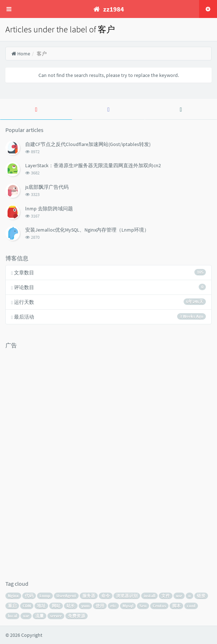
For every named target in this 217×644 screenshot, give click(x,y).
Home (21, 54)
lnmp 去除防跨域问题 (49, 209)
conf (191, 606)
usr (179, 596)
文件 (166, 596)
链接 (201, 596)
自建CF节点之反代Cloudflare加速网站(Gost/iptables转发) (88, 144)
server (56, 616)
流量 (40, 616)
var (26, 616)
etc (113, 606)
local (12, 616)
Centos (159, 606)
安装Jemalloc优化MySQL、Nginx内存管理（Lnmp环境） (87, 230)
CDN (27, 606)
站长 (71, 606)
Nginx (13, 596)
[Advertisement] (34, 460)
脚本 (176, 606)
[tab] (36, 109)
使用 (100, 606)
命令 (106, 596)
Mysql (128, 606)
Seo (143, 606)
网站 (56, 606)
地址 (41, 606)
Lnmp (45, 596)
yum (85, 606)
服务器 (89, 596)
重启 (12, 606)
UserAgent (66, 596)
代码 (29, 596)
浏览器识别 (127, 596)
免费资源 (77, 616)
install (149, 596)
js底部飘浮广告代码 (47, 187)
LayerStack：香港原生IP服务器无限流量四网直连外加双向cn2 (93, 165)
